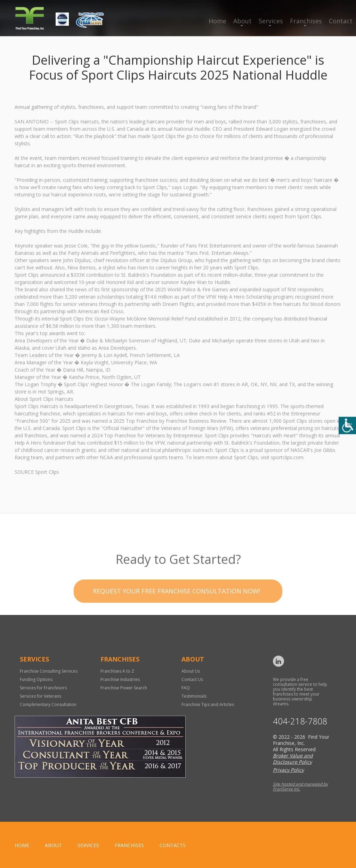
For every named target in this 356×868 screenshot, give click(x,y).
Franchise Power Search (124, 688)
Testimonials (194, 696)
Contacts (173, 845)
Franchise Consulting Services (49, 671)
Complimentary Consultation (48, 704)
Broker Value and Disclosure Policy (293, 759)
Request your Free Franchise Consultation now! (176, 602)
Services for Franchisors (43, 688)
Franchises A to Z (117, 671)
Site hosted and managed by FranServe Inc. (300, 786)
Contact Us (192, 679)
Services (271, 21)
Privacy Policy (288, 770)
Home (217, 21)
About (242, 21)
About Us (191, 671)
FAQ (186, 688)
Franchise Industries (120, 679)
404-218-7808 (300, 721)
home (22, 845)
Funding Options (36, 679)
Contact (341, 21)
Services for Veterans (41, 696)
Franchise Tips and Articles (208, 704)
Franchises (306, 21)
